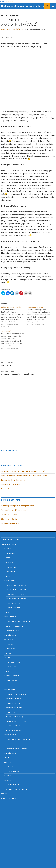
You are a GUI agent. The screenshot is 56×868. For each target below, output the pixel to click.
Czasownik (10, 553)
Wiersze (9, 653)
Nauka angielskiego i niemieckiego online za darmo (23, 6)
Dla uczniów (11, 667)
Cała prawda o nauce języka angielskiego (28, 372)
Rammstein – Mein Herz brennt (13, 480)
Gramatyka (8, 549)
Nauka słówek (9, 581)
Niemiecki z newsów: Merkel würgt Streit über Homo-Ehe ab (24, 476)
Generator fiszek (13, 630)
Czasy (8, 558)
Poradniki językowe (10, 16)
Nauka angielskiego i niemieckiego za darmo (18, 506)
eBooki (4, 794)
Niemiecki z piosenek (14, 603)
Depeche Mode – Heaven (11, 484)
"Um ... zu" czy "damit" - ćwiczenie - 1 (15, 510)
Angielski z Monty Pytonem (17, 694)
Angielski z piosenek (14, 703)
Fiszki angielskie (10, 735)
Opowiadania (11, 649)
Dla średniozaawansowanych (18, 621)
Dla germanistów (13, 662)
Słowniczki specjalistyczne (17, 789)
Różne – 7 (5, 489)
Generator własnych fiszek (17, 748)
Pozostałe (10, 562)
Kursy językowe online (10, 540)
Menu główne (53, 6)
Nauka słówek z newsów (16, 599)
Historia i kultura (13, 771)
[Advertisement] (28, 79)
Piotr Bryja (7, 37)
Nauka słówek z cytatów (16, 594)
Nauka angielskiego (9, 685)
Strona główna (6, 29)
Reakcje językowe (13, 608)
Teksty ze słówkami (14, 730)
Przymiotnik (11, 567)
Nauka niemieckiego (9, 544)
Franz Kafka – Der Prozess (16, 585)
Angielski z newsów (14, 699)
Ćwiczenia (8, 658)
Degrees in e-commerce (10, 523)
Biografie (10, 644)
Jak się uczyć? (28, 364)
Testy (8, 671)
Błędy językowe (10, 635)
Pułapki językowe (11, 680)
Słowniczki (8, 780)
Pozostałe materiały (14, 726)
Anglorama (11, 712)
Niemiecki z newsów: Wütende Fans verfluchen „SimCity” (23, 471)
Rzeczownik (11, 571)
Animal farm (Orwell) (14, 717)
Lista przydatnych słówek (16, 590)
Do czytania (8, 640)
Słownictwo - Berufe (9, 519)
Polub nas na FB (9, 451)
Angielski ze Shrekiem (14, 708)
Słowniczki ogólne (14, 785)
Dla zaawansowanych (15, 626)
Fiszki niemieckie (10, 617)
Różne (9, 612)
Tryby (8, 576)
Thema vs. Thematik (9, 514)
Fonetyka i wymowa (12, 676)
